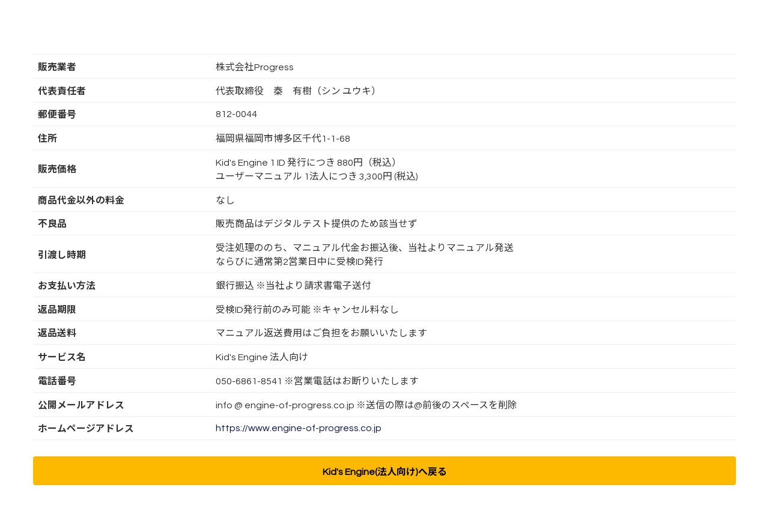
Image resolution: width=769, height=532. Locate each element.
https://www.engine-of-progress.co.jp (299, 428)
